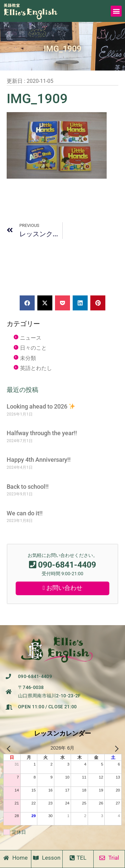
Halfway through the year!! (42, 433)
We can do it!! (25, 513)
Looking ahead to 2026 (41, 406)
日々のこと (33, 348)
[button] (116, 11)
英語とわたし (36, 368)
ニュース (31, 338)
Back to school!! (28, 487)
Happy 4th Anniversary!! (39, 460)
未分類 (28, 358)
